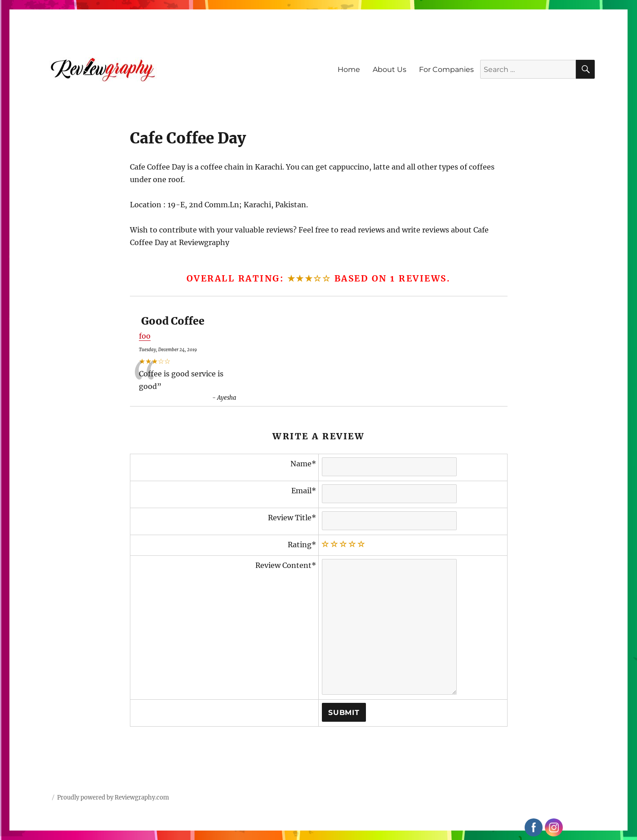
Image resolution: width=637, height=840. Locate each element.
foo (145, 336)
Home (349, 69)
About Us (390, 69)
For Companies (446, 69)
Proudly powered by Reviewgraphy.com (113, 798)
